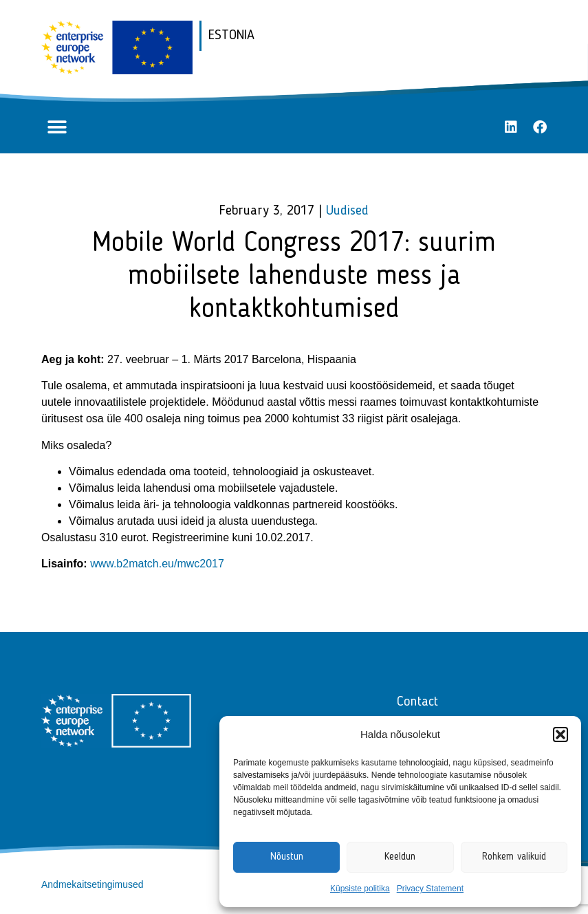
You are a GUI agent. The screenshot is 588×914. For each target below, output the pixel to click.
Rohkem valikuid (514, 857)
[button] (560, 735)
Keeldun (400, 857)
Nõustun (287, 857)
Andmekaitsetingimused (92, 884)
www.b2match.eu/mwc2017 (157, 564)
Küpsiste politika (360, 889)
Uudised (347, 211)
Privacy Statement (430, 889)
